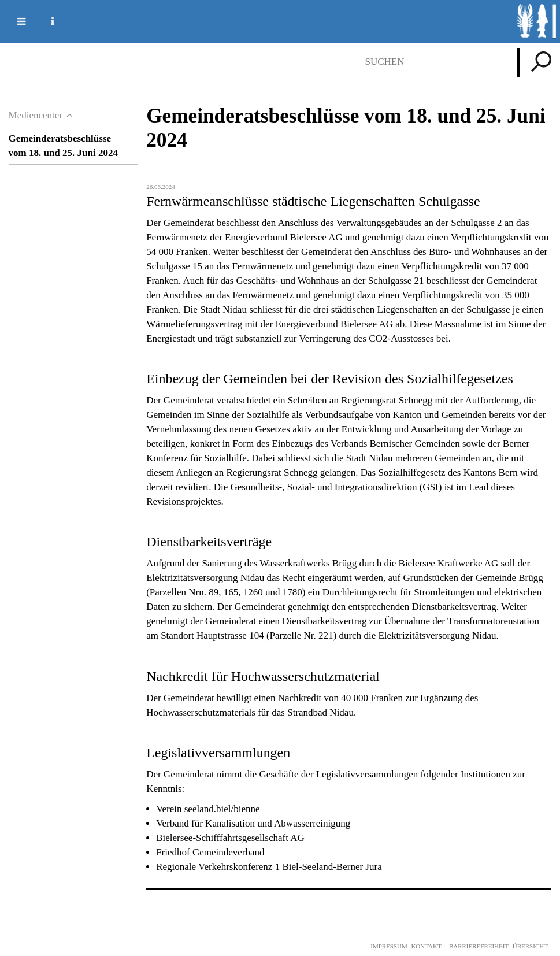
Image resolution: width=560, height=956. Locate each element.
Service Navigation (46, 21)
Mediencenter (36, 115)
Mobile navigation (14, 21)
